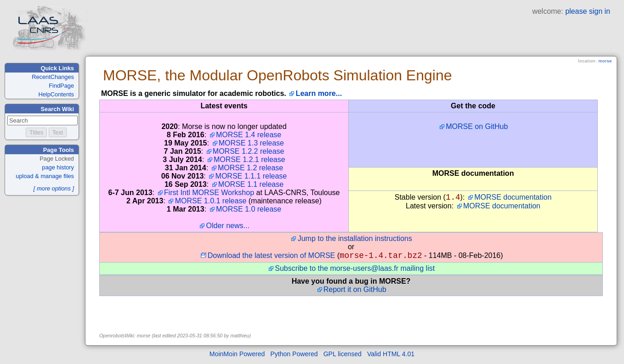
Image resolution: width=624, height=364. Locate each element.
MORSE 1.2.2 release (249, 151)
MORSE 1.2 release (250, 168)
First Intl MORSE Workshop (209, 193)
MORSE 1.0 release (249, 209)
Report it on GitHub (355, 291)
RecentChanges (53, 77)
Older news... (228, 226)
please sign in (588, 11)
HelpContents (56, 94)
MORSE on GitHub (477, 126)
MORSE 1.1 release (251, 184)
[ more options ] (54, 188)
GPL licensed (343, 356)
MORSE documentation (513, 197)
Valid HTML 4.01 (391, 356)
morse (605, 61)
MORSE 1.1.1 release (251, 176)
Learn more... (319, 93)
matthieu (240, 337)
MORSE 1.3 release (251, 143)
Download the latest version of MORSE (271, 257)
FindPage (61, 86)
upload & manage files (45, 176)
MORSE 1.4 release (249, 135)
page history (58, 167)
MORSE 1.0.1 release (211, 201)
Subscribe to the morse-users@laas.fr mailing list (355, 270)
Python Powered (294, 356)
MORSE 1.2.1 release (250, 160)
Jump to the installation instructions (355, 238)
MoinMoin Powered (237, 356)
